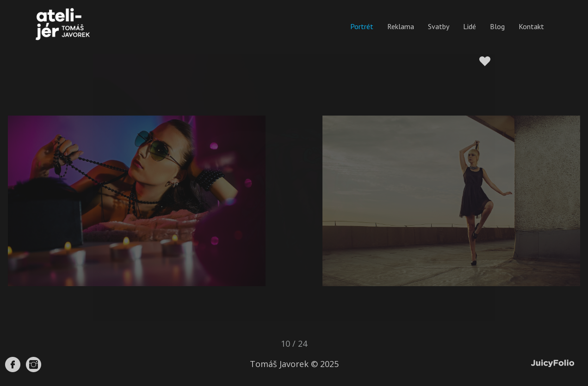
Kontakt (531, 26)
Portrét (362, 26)
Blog (497, 26)
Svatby (439, 26)
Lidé (470, 26)
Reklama (401, 26)
